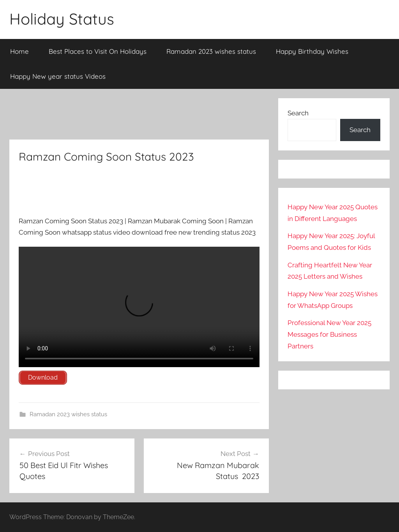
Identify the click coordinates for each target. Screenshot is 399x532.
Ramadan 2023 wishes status (211, 51)
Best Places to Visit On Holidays (98, 51)
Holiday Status (62, 19)
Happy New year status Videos (58, 76)
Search (298, 113)
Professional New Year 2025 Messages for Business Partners (329, 334)
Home (19, 51)
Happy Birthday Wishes (312, 51)
